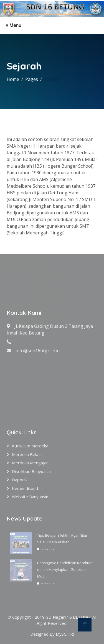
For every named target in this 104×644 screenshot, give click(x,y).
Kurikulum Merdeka (30, 446)
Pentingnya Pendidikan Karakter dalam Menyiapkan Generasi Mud (64, 569)
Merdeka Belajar (28, 454)
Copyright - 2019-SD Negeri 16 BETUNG (51, 617)
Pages (32, 79)
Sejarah (52, 79)
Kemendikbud (25, 488)
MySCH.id (65, 634)
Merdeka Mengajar (30, 463)
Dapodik (20, 480)
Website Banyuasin (30, 497)
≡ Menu (13, 25)
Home (13, 79)
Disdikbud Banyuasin (31, 471)
